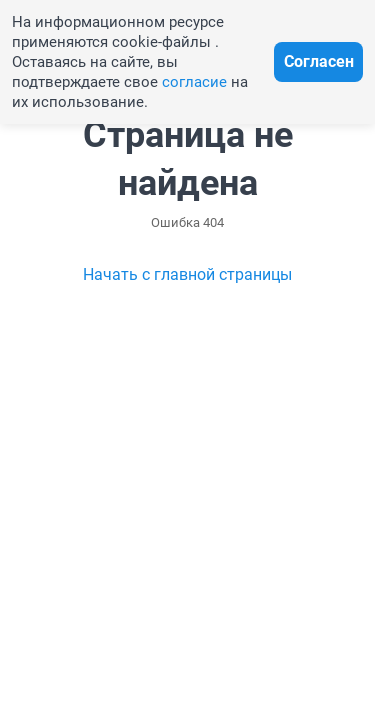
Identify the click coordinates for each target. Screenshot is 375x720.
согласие (194, 82)
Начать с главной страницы (187, 274)
